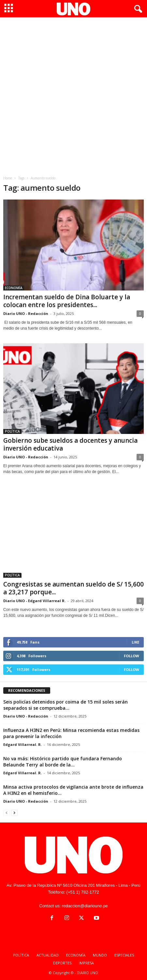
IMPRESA (86, 963)
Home (8, 178)
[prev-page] (7, 813)
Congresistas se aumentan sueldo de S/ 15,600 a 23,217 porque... (73, 588)
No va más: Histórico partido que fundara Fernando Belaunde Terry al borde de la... (63, 762)
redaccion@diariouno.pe (85, 906)
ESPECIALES (124, 955)
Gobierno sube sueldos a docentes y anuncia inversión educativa (70, 444)
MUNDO (100, 955)
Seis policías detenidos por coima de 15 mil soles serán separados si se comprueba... (66, 705)
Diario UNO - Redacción (26, 313)
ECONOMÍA (14, 288)
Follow (132, 656)
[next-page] (14, 813)
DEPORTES (62, 963)
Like (135, 642)
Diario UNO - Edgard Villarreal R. (34, 601)
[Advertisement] (73, 94)
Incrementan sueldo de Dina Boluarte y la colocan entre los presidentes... (67, 301)
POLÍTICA (12, 431)
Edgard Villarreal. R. (22, 744)
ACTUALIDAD (48, 955)
